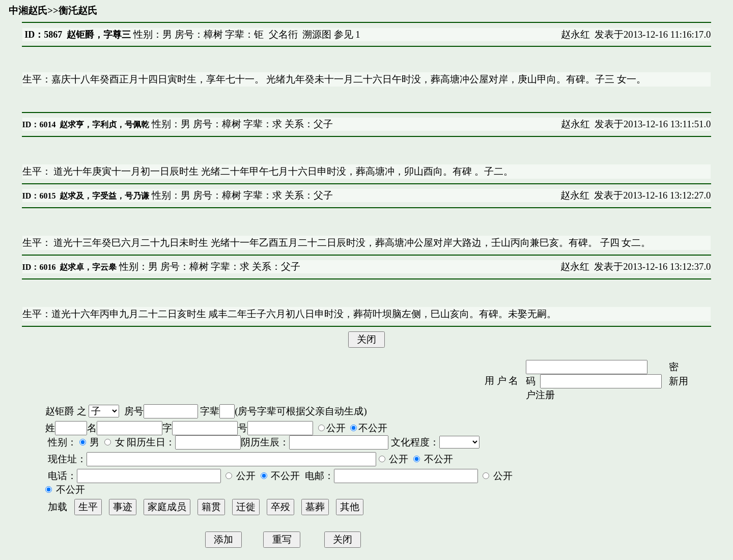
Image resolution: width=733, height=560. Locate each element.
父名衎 (283, 34)
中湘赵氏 (28, 10)
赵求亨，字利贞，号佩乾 (104, 124)
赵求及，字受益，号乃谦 (104, 196)
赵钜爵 (60, 411)
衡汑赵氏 (78, 10)
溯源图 (317, 34)
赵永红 (575, 34)
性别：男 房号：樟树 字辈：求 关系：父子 (241, 124)
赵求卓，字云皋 (88, 267)
